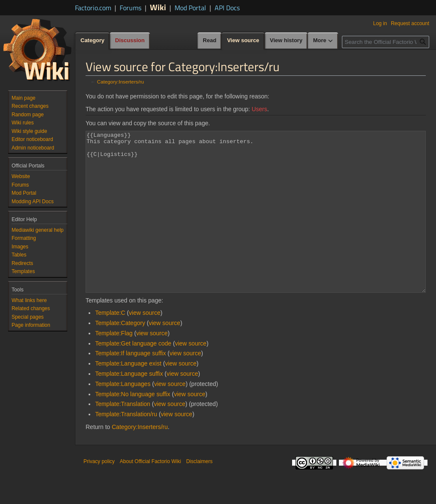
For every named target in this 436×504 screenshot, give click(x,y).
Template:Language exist (128, 395)
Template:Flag (114, 365)
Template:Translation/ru (126, 446)
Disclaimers (199, 493)
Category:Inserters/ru (120, 82)
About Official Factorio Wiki (150, 493)
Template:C (110, 345)
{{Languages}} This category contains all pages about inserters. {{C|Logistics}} (256, 228)
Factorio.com (93, 8)
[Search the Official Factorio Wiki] (386, 42)
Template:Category (120, 355)
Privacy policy (99, 493)
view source (145, 345)
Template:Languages (123, 416)
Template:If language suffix (130, 385)
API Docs (227, 8)
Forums (131, 8)
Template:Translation (122, 436)
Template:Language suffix (129, 406)
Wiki (158, 7)
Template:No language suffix (132, 426)
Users (260, 109)
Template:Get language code (133, 375)
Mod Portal (190, 8)
